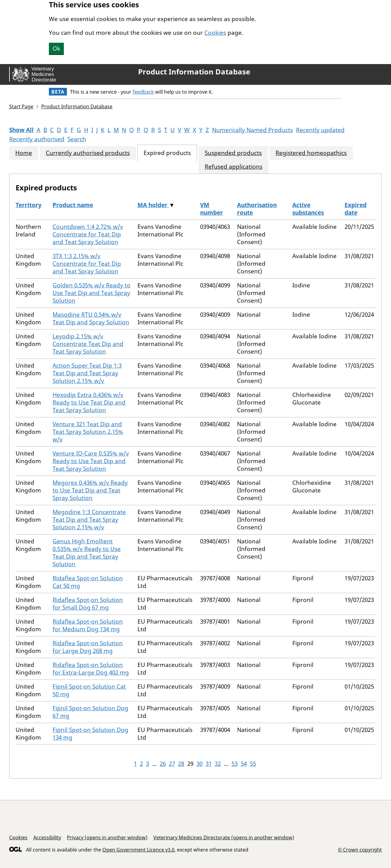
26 (163, 764)
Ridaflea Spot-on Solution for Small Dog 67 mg (88, 604)
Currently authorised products (88, 153)
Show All (21, 130)
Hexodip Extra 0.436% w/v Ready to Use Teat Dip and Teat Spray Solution (89, 402)
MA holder (153, 205)
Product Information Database (194, 72)
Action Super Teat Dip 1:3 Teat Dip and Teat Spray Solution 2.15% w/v (87, 373)
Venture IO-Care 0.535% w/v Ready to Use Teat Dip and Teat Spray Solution (91, 461)
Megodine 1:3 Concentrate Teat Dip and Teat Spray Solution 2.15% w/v (89, 520)
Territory (29, 205)
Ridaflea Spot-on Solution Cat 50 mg (88, 582)
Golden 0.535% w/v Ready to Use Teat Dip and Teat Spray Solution (91, 293)
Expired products (167, 153)
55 (253, 764)
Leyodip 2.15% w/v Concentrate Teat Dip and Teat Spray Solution (88, 344)
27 (172, 764)
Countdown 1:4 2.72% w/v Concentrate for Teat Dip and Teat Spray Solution (88, 234)
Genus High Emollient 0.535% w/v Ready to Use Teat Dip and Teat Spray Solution (87, 553)
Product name (73, 205)
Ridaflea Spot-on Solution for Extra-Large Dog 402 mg (91, 669)
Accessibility (47, 837)
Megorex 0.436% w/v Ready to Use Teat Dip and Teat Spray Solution (90, 490)
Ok (56, 49)
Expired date (356, 209)
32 (218, 764)
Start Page (21, 106)
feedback (143, 92)
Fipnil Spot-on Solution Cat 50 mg (89, 690)
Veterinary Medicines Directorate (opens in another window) (224, 837)
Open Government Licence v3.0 (138, 850)
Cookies (215, 33)
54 (244, 764)
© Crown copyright (360, 850)
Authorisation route (257, 209)
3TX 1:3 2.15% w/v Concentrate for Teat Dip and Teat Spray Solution (87, 264)
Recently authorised (37, 139)
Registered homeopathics (311, 153)
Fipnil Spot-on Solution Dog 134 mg (90, 734)
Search (77, 139)
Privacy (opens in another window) (107, 837)
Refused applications (234, 167)
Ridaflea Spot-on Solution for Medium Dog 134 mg (88, 625)
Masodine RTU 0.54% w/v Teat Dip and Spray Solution (91, 318)
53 (235, 764)
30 (199, 764)
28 (181, 764)
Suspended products (233, 153)
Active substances (308, 209)
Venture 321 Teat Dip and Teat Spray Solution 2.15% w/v (88, 432)
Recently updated (320, 130)
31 (209, 764)
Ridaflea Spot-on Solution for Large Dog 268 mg (88, 647)
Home (24, 153)
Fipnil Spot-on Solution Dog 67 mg (90, 712)
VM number (212, 209)
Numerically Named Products (252, 130)
